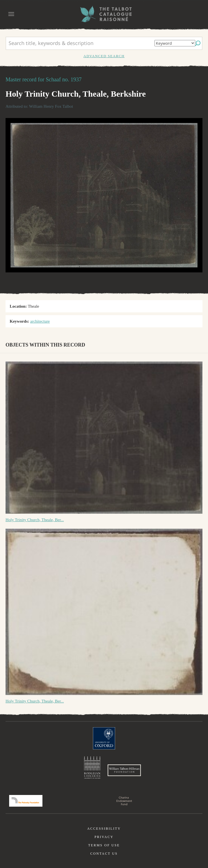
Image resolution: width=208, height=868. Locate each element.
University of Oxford (104, 738)
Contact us (104, 854)
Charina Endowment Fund (124, 801)
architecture (40, 321)
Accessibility (104, 829)
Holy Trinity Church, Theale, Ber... (35, 520)
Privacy (104, 837)
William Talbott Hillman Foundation (124, 770)
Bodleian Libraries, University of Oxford (92, 767)
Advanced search (104, 56)
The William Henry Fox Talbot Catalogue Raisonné (104, 14)
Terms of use (104, 845)
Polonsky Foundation (26, 801)
